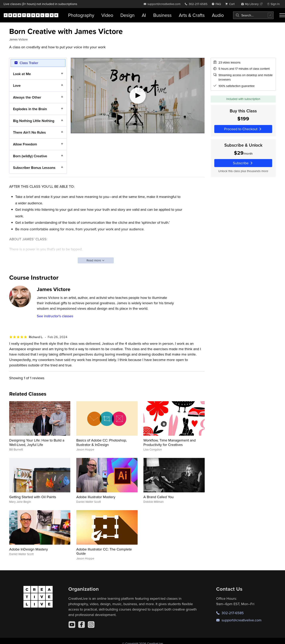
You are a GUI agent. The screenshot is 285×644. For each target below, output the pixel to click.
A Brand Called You (159, 497)
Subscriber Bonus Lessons (34, 168)
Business (162, 15)
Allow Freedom (25, 144)
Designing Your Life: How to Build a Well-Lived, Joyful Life (37, 442)
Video (107, 15)
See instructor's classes (55, 316)
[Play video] (138, 96)
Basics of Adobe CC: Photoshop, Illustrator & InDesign (102, 442)
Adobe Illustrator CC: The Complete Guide (104, 551)
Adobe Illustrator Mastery (96, 497)
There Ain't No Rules (29, 132)
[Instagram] (91, 625)
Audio (218, 15)
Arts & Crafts (192, 15)
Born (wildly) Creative (30, 156)
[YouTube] (72, 625)
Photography (81, 15)
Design (127, 15)
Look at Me (22, 74)
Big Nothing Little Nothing (34, 121)
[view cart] (231, 4)
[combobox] (253, 15)
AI (144, 15)
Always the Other (27, 97)
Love (17, 85)
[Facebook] (82, 625)
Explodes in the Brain (30, 109)
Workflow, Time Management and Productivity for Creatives (170, 442)
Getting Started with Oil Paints (33, 497)
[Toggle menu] (282, 15)
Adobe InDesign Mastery (29, 549)
